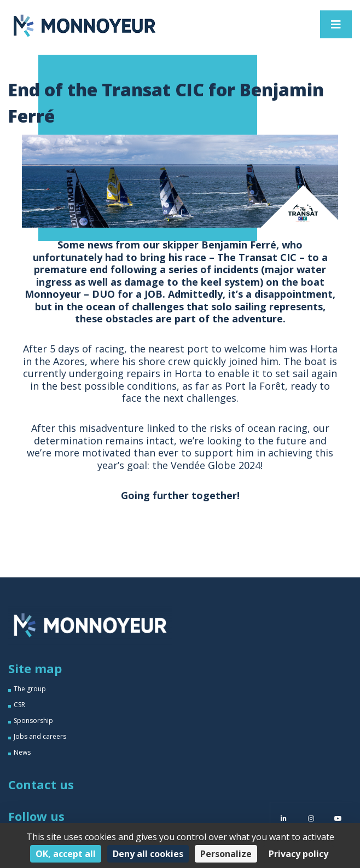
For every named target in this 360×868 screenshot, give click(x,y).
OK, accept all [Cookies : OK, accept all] (66, 854)
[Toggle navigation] (336, 24)
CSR (19, 705)
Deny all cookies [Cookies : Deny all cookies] (148, 854)
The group (30, 689)
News (22, 752)
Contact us (41, 784)
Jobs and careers (40, 736)
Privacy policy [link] (298, 854)
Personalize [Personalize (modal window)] (226, 854)
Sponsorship (33, 721)
